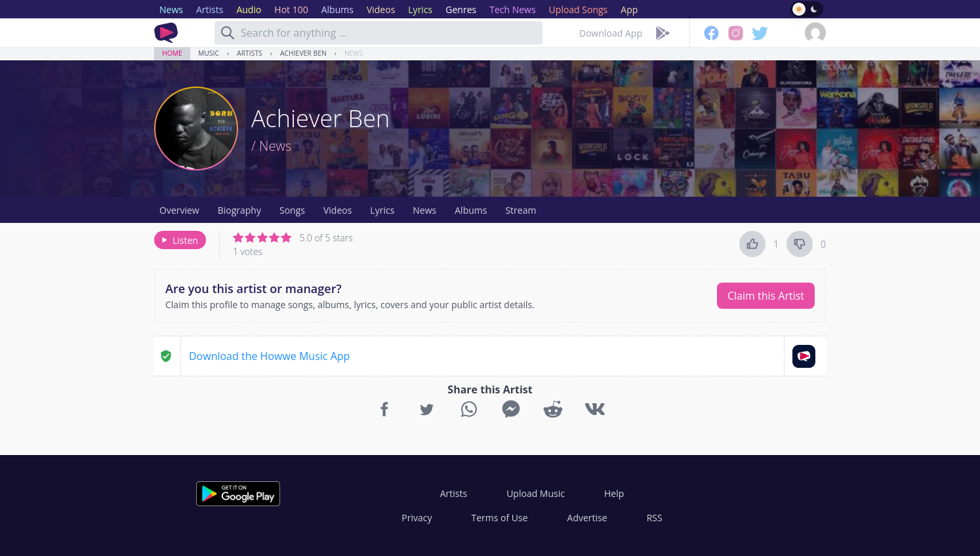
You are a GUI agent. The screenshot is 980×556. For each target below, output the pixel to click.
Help (614, 493)
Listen (179, 240)
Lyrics (382, 210)
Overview (179, 210)
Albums (471, 210)
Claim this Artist (766, 296)
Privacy (417, 518)
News (354, 53)
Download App (611, 33)
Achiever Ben (303, 53)
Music (209, 53)
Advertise (587, 518)
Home (172, 53)
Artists (250, 53)
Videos (337, 210)
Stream (521, 210)
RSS (655, 518)
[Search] (228, 33)
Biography (239, 210)
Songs (292, 210)
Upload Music (536, 493)
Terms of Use (500, 518)
